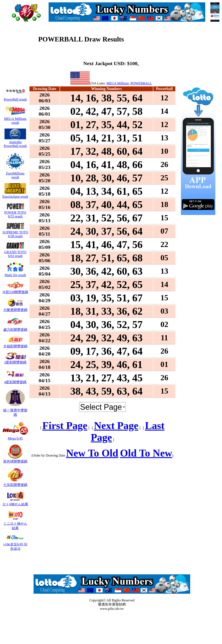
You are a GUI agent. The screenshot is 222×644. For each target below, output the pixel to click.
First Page (65, 425)
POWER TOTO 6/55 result (15, 212)
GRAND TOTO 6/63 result (15, 252)
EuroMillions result (15, 173)
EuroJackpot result (15, 195)
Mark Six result (15, 273)
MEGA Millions (118, 83)
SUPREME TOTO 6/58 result (15, 232)
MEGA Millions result (15, 119)
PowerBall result (15, 97)
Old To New (146, 453)
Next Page (116, 425)
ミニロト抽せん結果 (15, 524)
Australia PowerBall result (15, 142)
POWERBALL (141, 83)
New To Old (92, 453)
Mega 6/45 (15, 436)
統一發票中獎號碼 (15, 410)
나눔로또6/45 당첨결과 (15, 544)
